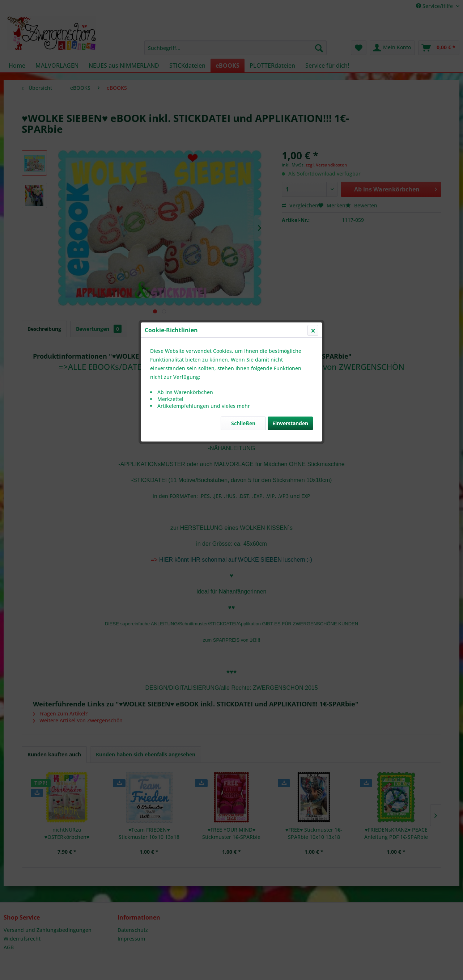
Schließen (243, 172)
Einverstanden (290, 172)
